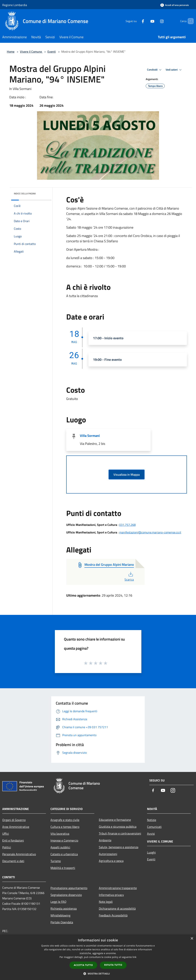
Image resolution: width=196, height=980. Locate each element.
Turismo (56, 861)
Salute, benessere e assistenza (119, 847)
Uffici (6, 834)
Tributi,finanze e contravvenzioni (120, 833)
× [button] (192, 939)
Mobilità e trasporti (63, 868)
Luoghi (151, 852)
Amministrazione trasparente (118, 888)
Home (11, 52)
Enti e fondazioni (13, 840)
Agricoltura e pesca (111, 861)
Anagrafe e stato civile (65, 820)
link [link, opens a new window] (134, 957)
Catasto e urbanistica (64, 854)
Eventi (52, 52)
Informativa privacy (111, 895)
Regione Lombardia (15, 5)
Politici (7, 847)
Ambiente (105, 840)
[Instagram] (155, 21)
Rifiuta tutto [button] (113, 965)
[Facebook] (136, 21)
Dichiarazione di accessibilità (117, 908)
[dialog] (98, 957)
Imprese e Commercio (64, 840)
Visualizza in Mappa (127, 475)
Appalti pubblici (60, 847)
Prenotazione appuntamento (69, 888)
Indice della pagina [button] (25, 194)
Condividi (155, 70)
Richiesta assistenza (64, 908)
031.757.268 (127, 525)
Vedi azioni (174, 70)
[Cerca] (189, 21)
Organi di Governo (14, 820)
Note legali (106, 902)
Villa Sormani (90, 436)
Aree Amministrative (16, 827)
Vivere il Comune (31, 52)
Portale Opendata (62, 922)
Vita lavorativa (60, 834)
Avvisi (151, 834)
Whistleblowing (60, 915)
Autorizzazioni (108, 854)
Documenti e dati (13, 861)
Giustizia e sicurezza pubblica (118, 827)
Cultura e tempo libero (65, 827)
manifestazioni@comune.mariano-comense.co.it (150, 532)
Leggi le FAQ (58, 902)
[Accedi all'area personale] (175, 5)
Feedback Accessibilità (113, 915)
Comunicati (154, 827)
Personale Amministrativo (19, 854)
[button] (98, 974)
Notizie (152, 820)
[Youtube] (146, 21)
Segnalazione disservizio (66, 895)
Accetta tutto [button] (83, 965)
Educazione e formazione (115, 820)
